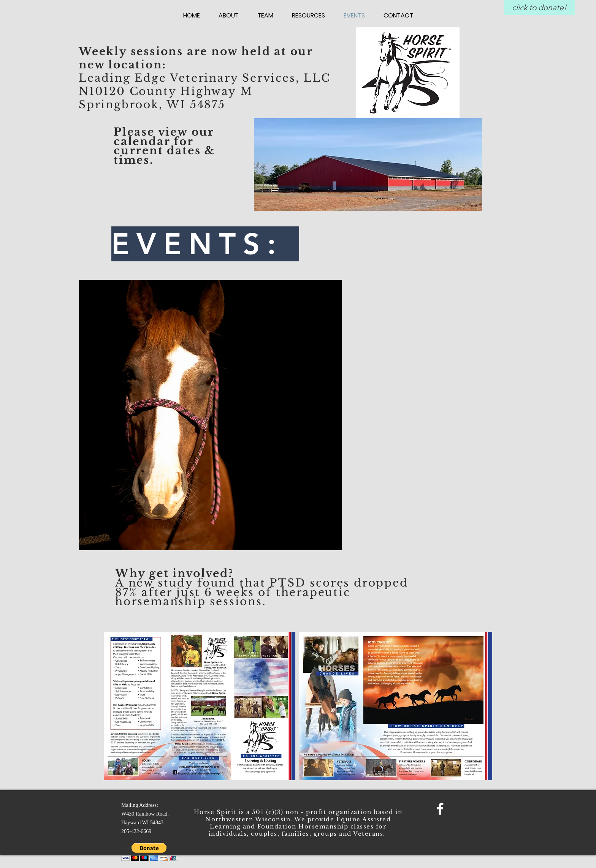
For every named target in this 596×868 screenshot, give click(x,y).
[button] (149, 852)
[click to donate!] (539, 8)
